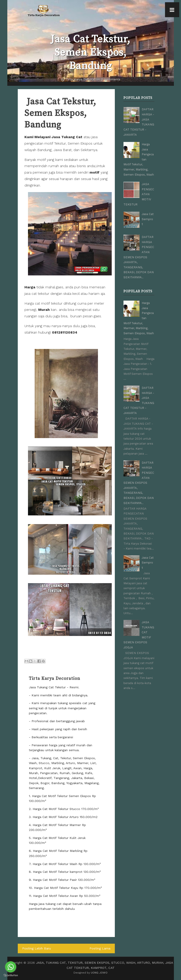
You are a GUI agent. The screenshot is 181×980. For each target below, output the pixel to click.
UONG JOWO (99, 973)
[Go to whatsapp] (11, 967)
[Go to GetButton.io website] (11, 975)
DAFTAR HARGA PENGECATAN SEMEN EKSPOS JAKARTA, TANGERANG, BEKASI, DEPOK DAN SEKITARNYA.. (139, 256)
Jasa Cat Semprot (148, 218)
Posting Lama (100, 948)
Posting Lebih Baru (36, 948)
